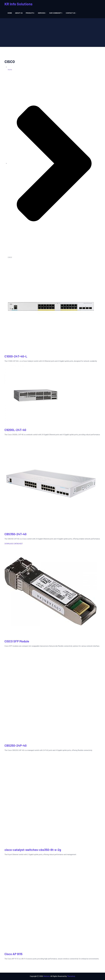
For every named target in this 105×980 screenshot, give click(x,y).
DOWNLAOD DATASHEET (14, 544)
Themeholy (71, 976)
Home (10, 13)
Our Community (55, 13)
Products (30, 13)
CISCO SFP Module (17, 641)
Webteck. (47, 976)
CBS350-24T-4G (16, 534)
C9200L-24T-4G (15, 430)
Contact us (70, 13)
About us (19, 13)
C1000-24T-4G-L (16, 356)
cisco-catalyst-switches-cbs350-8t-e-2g (33, 850)
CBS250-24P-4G (16, 745)
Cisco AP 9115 (13, 954)
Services (42, 13)
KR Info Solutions (18, 4)
